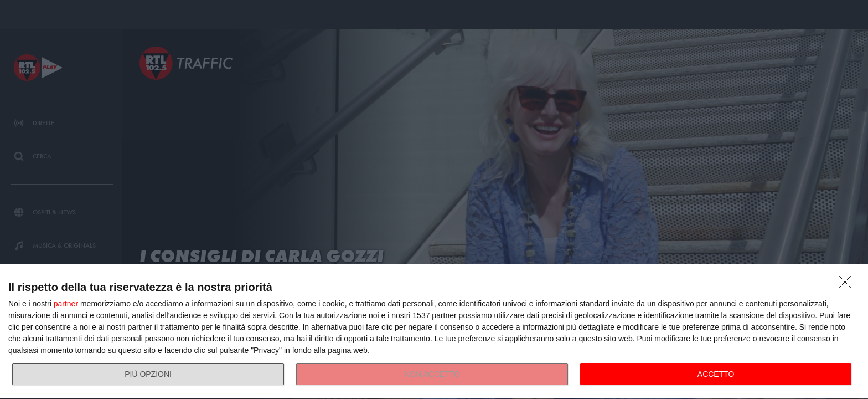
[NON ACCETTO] (848, 285)
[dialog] (434, 332)
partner (66, 304)
